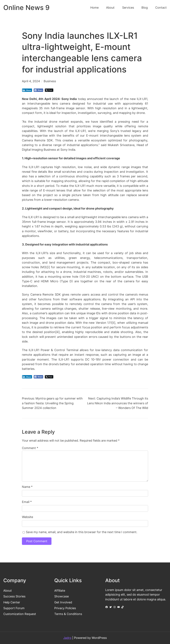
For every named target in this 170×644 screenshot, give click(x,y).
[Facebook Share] (39, 90)
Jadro (67, 638)
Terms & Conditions (68, 614)
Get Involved (63, 602)
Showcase (62, 596)
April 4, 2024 (31, 81)
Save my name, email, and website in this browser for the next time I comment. (82, 532)
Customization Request (20, 614)
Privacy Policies (65, 608)
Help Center (12, 602)
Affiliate (60, 591)
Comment (30, 448)
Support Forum (14, 608)
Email (27, 502)
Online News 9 (26, 8)
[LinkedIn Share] (27, 90)
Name (27, 487)
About (8, 591)
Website (27, 517)
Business (50, 81)
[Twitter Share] (49, 90)
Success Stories (14, 596)
